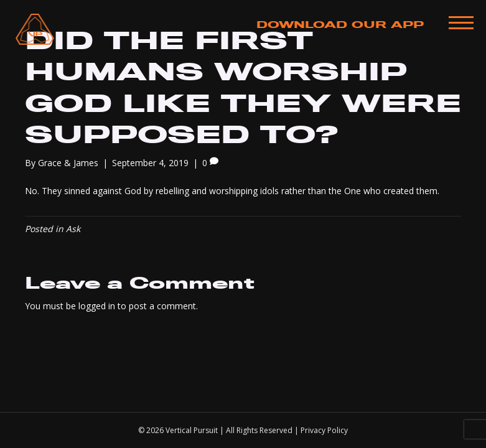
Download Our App (340, 25)
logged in (97, 306)
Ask (73, 229)
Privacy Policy (324, 430)
